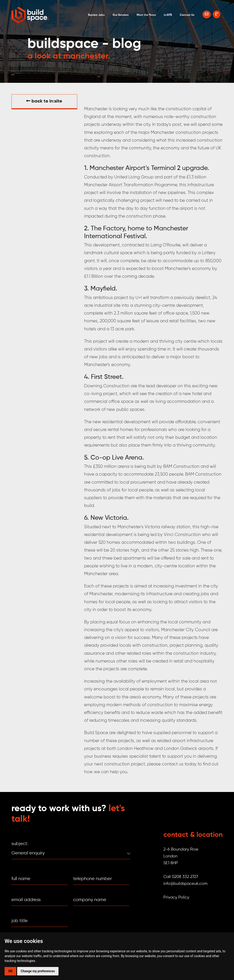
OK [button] (10, 971)
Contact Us (187, 15)
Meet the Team (146, 15)
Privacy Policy (176, 897)
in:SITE (168, 15)
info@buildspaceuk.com (185, 884)
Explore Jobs (96, 15)
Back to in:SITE (44, 101)
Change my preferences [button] (38, 971)
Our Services (121, 15)
